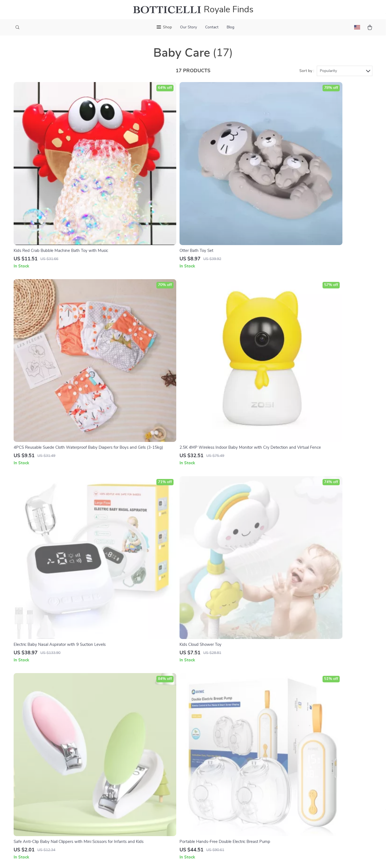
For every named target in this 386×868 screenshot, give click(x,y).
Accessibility (189, 857)
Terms (159, 857)
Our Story (189, 27)
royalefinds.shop (292, 746)
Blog (230, 27)
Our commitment (293, 783)
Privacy (170, 857)
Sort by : (307, 74)
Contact (212, 27)
